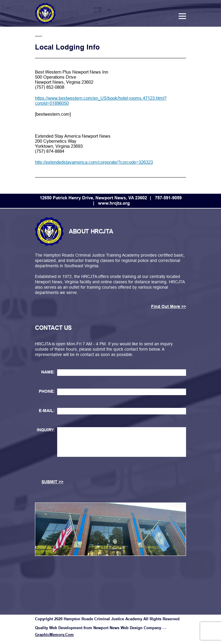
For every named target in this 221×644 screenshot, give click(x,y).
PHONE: (47, 391)
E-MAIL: (47, 411)
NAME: (48, 372)
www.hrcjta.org (114, 203)
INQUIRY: (46, 430)
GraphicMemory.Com (54, 635)
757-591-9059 (168, 198)
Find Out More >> (169, 306)
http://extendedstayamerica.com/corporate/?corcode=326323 (94, 162)
